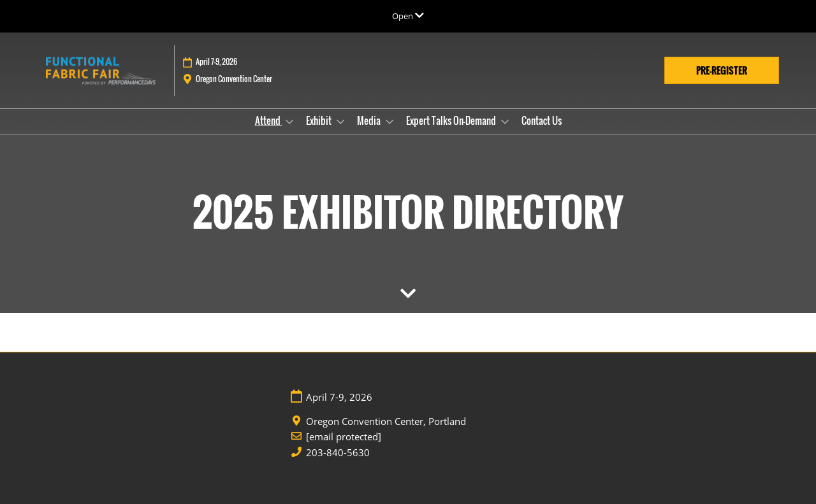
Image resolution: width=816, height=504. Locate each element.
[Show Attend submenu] (289, 122)
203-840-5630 (338, 453)
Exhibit (320, 120)
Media (370, 120)
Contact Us (542, 120)
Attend (269, 120)
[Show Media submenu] (390, 122)
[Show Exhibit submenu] (340, 122)
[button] (722, 71)
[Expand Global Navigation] (408, 16)
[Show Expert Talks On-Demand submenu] (505, 122)
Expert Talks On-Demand (452, 120)
